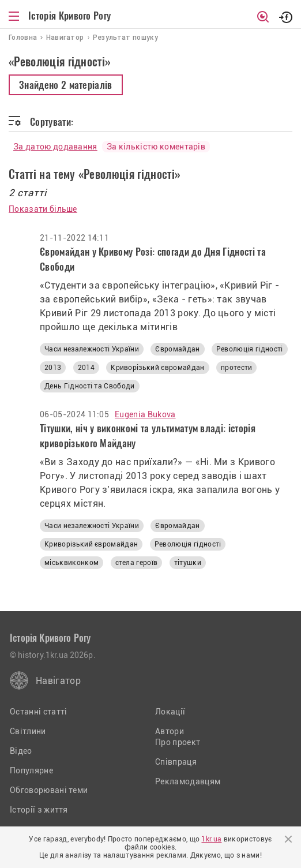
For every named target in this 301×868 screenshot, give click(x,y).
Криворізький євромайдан (157, 368)
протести (237, 368)
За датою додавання (55, 147)
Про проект (178, 742)
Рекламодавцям (188, 781)
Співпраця (176, 762)
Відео (21, 751)
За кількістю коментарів (156, 147)
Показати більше (43, 209)
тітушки (188, 563)
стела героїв (137, 563)
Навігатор (58, 681)
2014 (86, 368)
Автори (170, 731)
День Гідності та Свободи (90, 386)
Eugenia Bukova (145, 414)
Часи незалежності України (92, 349)
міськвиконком (72, 563)
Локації (170, 712)
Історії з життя (39, 810)
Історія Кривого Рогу (69, 16)
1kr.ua (211, 839)
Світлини (28, 731)
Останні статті (38, 712)
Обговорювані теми (49, 790)
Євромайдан (177, 349)
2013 (53, 368)
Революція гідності (250, 349)
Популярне (31, 770)
